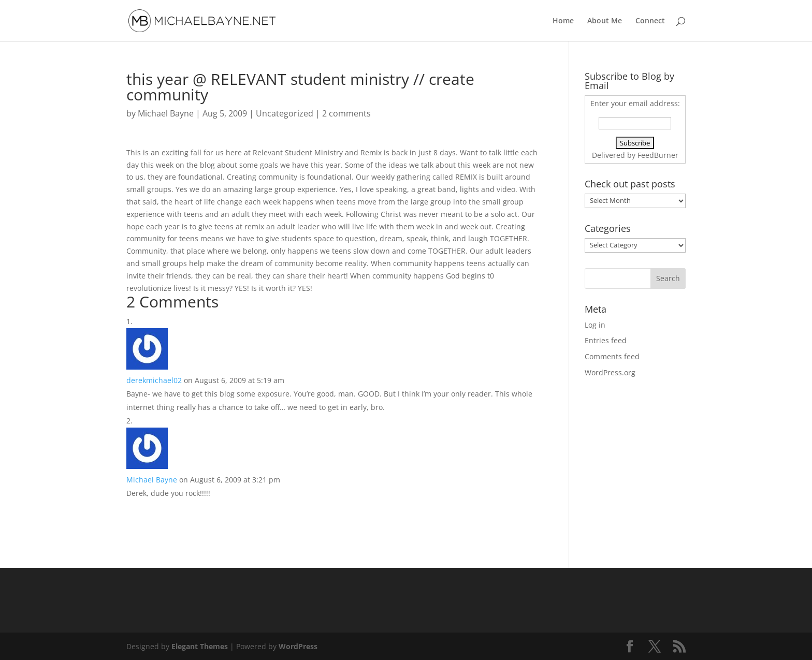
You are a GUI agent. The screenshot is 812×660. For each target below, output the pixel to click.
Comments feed (612, 356)
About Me (605, 21)
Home (563, 21)
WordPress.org (610, 372)
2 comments (346, 113)
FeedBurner (658, 155)
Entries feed (606, 340)
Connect (650, 21)
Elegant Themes (200, 646)
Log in (595, 325)
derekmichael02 (154, 380)
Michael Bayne (166, 113)
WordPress (298, 646)
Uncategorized (285, 113)
